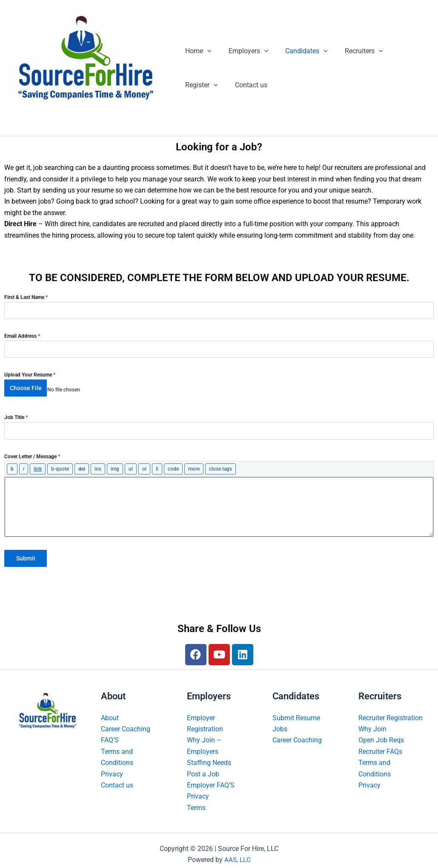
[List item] (157, 465)
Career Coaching (126, 721)
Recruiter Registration (391, 710)
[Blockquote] (60, 465)
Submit (26, 555)
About (110, 710)
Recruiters (352, 51)
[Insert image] (115, 465)
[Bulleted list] (131, 465)
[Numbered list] (144, 465)
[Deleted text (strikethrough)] (82, 465)
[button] (206, 51)
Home (197, 51)
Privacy (112, 766)
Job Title (16, 414)
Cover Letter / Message (32, 452)
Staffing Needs (209, 755)
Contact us (200, 85)
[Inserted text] (98, 465)
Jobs (280, 721)
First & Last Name (26, 297)
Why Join (372, 721)
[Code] (173, 465)
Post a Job (203, 766)
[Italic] (24, 465)
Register (401, 51)
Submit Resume (296, 710)
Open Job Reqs (381, 732)
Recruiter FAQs (380, 744)
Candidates (298, 51)
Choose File (26, 388)
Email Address (22, 336)
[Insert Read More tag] (194, 465)
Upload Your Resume (30, 375)
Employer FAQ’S (211, 777)
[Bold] (12, 465)
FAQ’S (110, 732)
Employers (243, 51)
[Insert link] (38, 465)
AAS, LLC (238, 852)
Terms (196, 800)
